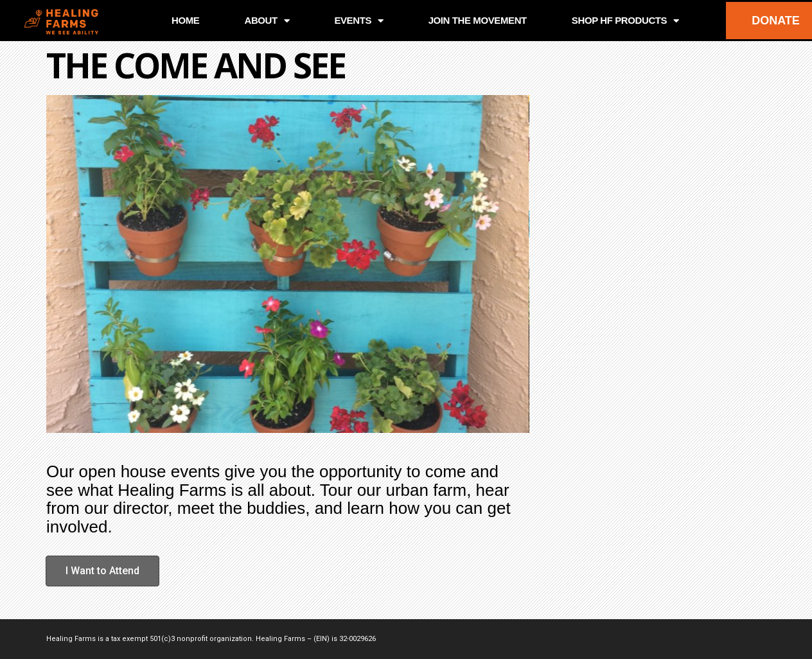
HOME (185, 20)
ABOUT (267, 21)
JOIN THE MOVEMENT (478, 20)
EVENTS (358, 21)
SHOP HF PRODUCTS (625, 21)
